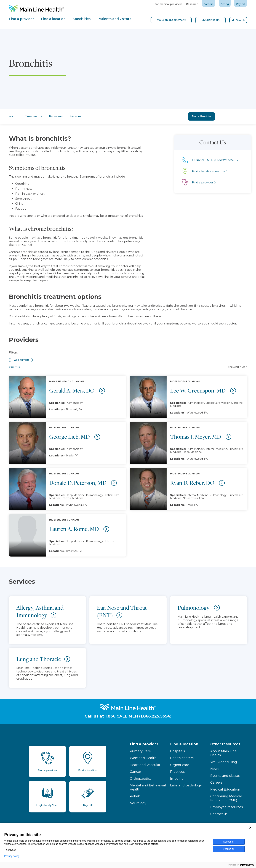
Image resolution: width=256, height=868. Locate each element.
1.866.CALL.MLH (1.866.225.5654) (138, 716)
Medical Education (225, 789)
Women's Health (143, 758)
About (13, 116)
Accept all (229, 842)
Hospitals (178, 751)
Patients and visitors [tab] (114, 19)
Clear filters (15, 367)
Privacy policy (12, 856)
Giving (225, 4)
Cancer (135, 772)
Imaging (177, 779)
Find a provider (144, 744)
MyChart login (210, 20)
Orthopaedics (141, 779)
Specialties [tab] (82, 19)
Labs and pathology (186, 785)
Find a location (184, 744)
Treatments (34, 116)
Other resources (225, 744)
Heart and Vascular (145, 765)
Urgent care (180, 765)
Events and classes (225, 776)
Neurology (138, 803)
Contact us (219, 814)
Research (192, 4)
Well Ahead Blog (224, 762)
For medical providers (168, 4)
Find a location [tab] (53, 19)
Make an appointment (171, 20)
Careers (209, 4)
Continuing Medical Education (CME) (226, 798)
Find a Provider (201, 116)
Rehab (135, 796)
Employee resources (227, 807)
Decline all (229, 849)
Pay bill (241, 4)
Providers (56, 116)
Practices (177, 772)
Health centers (182, 758)
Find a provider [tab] (21, 19)
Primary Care (140, 751)
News (215, 769)
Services (75, 116)
